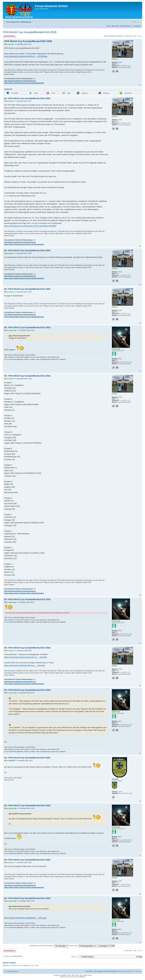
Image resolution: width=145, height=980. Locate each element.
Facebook (15, 93)
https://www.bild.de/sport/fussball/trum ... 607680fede (26, 56)
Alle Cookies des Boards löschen (106, 971)
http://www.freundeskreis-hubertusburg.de (20, 81)
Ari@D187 (12, 761)
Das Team (89, 971)
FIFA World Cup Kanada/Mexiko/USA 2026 (30, 32)
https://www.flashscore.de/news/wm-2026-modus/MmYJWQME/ (30, 226)
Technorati (128, 93)
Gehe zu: (74, 957)
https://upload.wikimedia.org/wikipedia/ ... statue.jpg (25, 918)
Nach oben (140, 85)
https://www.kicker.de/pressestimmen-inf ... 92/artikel (26, 657)
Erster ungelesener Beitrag (113, 36)
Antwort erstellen (10, 36)
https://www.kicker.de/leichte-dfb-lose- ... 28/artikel (25, 665)
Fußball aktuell (26, 22)
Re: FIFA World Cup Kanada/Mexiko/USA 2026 (27, 98)
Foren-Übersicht (13, 22)
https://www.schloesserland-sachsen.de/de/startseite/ (24, 83)
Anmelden (137, 26)
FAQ (109, 26)
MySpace (85, 93)
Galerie (117, 26)
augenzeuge (13, 330)
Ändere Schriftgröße (139, 21)
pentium (11, 44)
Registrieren (126, 26)
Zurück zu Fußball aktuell (13, 956)
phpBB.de (82, 977)
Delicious (106, 93)
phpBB (64, 975)
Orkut (53, 93)
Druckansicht (134, 21)
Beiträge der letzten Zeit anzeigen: (49, 946)
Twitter (36, 93)
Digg (69, 93)
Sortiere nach (83, 946)
